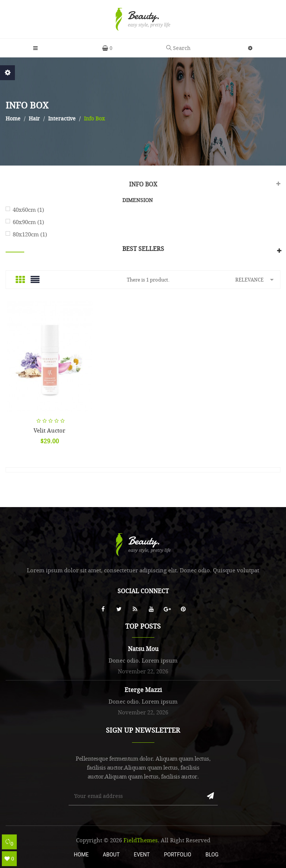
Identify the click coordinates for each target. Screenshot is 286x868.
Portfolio (178, 855)
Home (81, 855)
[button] (250, 48)
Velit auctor (49, 430)
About (111, 855)
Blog (212, 855)
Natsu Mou (143, 649)
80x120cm (30, 234)
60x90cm (28, 222)
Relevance (256, 279)
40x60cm (28, 210)
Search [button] (178, 48)
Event (142, 855)
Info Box (143, 184)
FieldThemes (141, 840)
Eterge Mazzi (143, 690)
